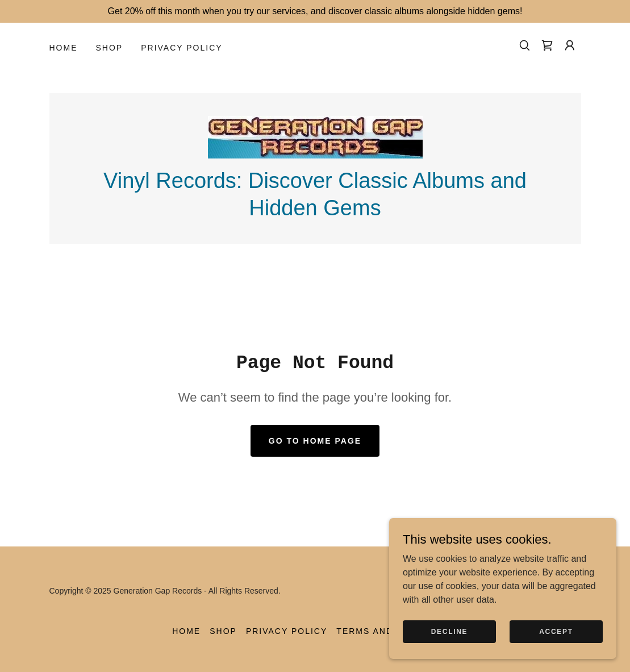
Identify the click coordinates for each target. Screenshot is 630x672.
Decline (450, 647)
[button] (570, 45)
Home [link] (64, 48)
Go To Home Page (315, 441)
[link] (547, 45)
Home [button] (186, 631)
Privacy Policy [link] (182, 48)
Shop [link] (110, 48)
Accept (556, 647)
